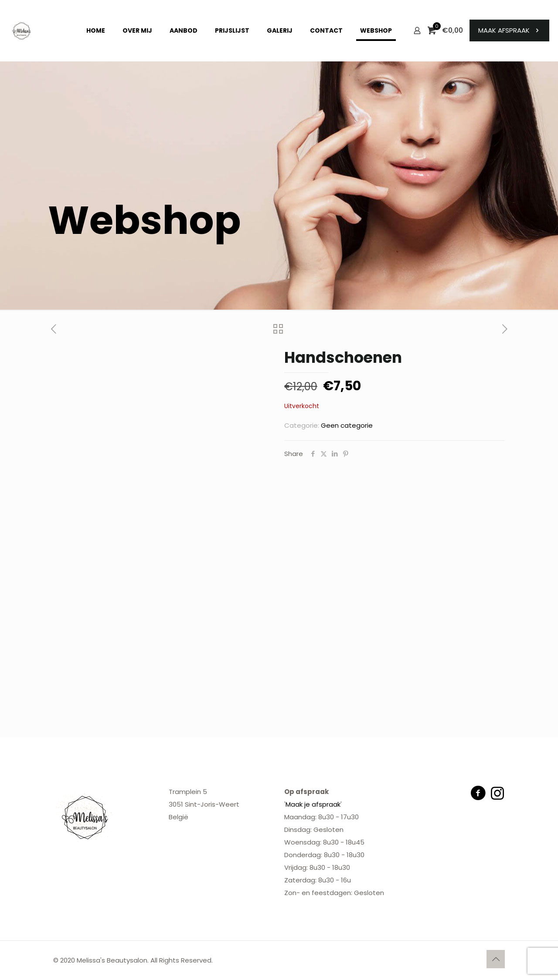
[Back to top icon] (496, 959)
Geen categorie (347, 425)
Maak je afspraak (313, 804)
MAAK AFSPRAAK (509, 30)
